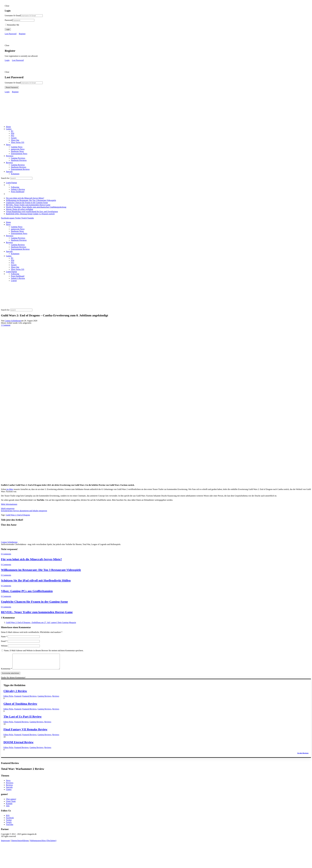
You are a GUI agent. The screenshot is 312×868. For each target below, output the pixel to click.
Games (9, 129)
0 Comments (6, 554)
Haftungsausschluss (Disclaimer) (43, 844)
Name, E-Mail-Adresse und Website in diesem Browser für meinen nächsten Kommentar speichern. (44, 651)
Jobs (8, 809)
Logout (14, 281)
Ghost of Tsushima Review (20, 707)
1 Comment (6, 325)
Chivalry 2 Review (15, 694)
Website (4, 646)
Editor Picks (8, 699)
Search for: (5, 178)
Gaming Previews (18, 158)
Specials (9, 172)
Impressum (5, 844)
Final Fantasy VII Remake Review (25, 732)
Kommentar (6, 672)
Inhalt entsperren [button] (8, 508)
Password (9, 20)
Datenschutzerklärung (20, 844)
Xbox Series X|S (18, 142)
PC (12, 131)
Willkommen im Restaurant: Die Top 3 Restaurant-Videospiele (31, 200)
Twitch (9, 825)
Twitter (9, 823)
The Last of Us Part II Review (23, 719)
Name (4, 637)
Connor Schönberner (13, 321)
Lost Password (11, 34)
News (8, 145)
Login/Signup (11, 183)
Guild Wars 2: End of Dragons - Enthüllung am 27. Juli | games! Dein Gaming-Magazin (41, 622)
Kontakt (9, 807)
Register (22, 34)
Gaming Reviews (18, 165)
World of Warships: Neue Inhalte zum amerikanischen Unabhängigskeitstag (36, 207)
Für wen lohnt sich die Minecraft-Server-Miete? (25, 198)
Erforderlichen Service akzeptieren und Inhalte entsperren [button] (24, 511)
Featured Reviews (29, 699)
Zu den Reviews (303, 756)
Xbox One (15, 140)
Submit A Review (18, 189)
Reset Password (12, 87)
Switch (14, 138)
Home (8, 127)
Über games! (11, 802)
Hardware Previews (19, 160)
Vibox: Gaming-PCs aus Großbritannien (27, 591)
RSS (8, 818)
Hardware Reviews (19, 167)
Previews (10, 156)
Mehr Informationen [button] (9, 504)
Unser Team (11, 804)
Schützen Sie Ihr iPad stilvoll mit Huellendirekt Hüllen (36, 580)
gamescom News (18, 149)
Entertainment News (19, 154)
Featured (18, 699)
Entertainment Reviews (20, 169)
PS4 (13, 133)
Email (4, 641)
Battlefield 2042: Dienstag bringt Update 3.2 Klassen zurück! (30, 214)
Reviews (9, 163)
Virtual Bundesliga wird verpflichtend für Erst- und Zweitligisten (32, 212)
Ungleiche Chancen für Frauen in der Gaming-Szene (27, 203)
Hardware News (17, 151)
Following (15, 187)
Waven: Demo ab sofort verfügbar (20, 209)
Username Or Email (13, 16)
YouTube (10, 827)
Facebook (10, 821)
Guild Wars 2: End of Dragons (18, 515)
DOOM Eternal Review (18, 745)
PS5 (13, 136)
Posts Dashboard (18, 192)
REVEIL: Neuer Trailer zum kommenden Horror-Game (28, 205)
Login (8, 29)
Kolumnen (15, 174)
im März (10, 489)
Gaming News (17, 147)
